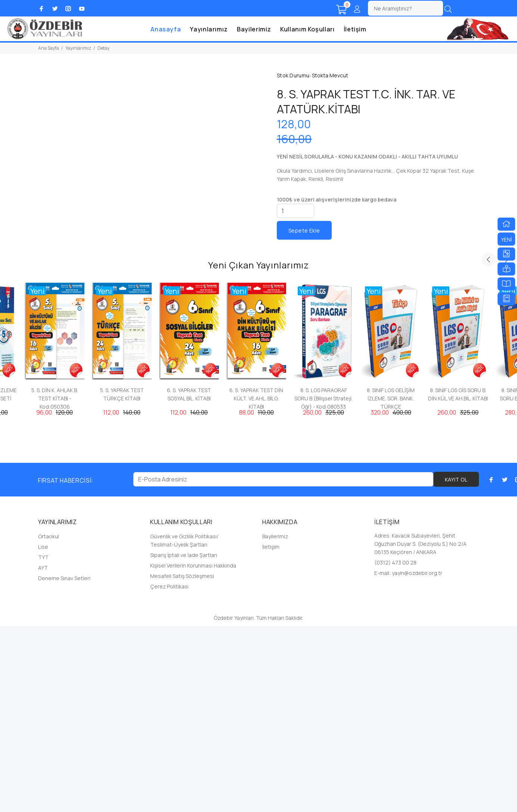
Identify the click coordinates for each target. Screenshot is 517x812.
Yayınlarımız (209, 29)
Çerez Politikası (169, 773)
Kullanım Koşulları (307, 29)
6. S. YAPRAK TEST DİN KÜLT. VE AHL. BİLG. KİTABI (256, 585)
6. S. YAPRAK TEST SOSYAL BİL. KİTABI (189, 580)
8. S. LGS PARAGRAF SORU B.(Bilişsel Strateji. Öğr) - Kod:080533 (323, 585)
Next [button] (506, 446)
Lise (43, 733)
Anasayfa (166, 29)
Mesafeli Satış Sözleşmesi (182, 762)
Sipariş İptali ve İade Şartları (184, 741)
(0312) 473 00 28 (395, 749)
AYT (43, 754)
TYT (43, 743)
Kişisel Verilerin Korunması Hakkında (193, 752)
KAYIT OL (456, 666)
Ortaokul (49, 722)
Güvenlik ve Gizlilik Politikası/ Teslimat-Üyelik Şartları (184, 727)
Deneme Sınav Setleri (64, 764)
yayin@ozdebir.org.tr (417, 759)
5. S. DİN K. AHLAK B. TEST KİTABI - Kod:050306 (55, 585)
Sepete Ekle (304, 230)
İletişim (355, 29)
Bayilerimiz (254, 29)
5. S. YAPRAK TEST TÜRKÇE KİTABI (122, 580)
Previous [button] (489, 446)
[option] (55, 528)
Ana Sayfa (49, 48)
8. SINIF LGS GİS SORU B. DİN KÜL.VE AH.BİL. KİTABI (458, 580)
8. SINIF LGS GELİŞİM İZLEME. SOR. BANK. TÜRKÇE (391, 585)
